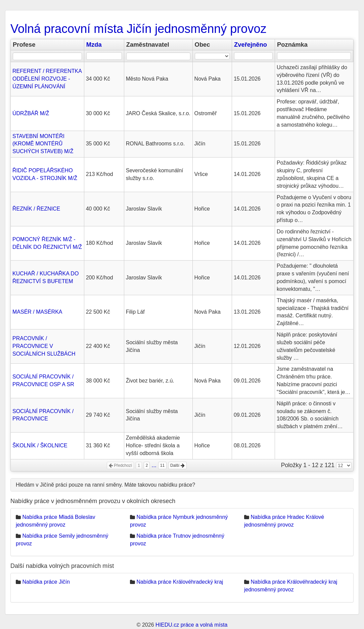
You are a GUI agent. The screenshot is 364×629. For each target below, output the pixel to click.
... (154, 465)
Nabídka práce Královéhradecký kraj (180, 582)
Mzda (94, 44)
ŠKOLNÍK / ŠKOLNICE (40, 445)
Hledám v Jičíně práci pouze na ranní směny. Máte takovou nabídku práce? (105, 485)
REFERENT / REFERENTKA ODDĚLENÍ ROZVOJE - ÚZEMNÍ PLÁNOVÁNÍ (47, 79)
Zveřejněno (251, 44)
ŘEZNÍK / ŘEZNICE (36, 209)
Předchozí (120, 465)
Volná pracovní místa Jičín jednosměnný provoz (138, 29)
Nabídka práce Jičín (46, 582)
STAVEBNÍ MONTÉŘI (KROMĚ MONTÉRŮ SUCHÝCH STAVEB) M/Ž (43, 144)
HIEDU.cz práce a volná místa (191, 625)
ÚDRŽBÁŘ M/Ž (31, 113)
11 (162, 465)
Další (177, 465)
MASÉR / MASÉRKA (37, 312)
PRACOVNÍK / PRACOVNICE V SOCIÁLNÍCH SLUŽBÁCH (44, 346)
